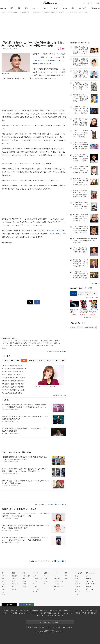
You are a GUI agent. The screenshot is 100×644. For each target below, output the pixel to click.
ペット (46, 584)
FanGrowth (35, 610)
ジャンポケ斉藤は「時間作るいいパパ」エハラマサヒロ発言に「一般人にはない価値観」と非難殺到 (32, 341)
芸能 (27, 8)
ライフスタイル (59, 581)
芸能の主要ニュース (59, 395)
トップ (5, 361)
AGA (47, 616)
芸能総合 (15, 576)
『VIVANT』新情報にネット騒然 (13, 390)
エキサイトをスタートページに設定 (50, 622)
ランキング (82, 8)
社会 (3, 576)
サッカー (25, 581)
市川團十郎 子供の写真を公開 (12, 365)
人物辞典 (88, 586)
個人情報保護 (56, 627)
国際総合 (4, 589)
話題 (66, 579)
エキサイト (96, 3)
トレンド (45, 8)
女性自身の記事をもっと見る (57, 351)
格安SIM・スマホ (92, 610)
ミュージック (88, 293)
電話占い (83, 610)
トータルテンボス (53, 230)
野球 (24, 579)
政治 (3, 581)
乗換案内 (78, 613)
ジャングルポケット (42, 60)
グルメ (35, 586)
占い (55, 613)
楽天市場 (80, 327)
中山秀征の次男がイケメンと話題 (13, 378)
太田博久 (38, 164)
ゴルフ (24, 584)
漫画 (73, 8)
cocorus (37, 613)
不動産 (84, 613)
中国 (3, 592)
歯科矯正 (90, 613)
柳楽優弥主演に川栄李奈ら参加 (12, 372)
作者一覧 (88, 579)
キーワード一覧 (90, 584)
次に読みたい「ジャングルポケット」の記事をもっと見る (48, 561)
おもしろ (55, 8)
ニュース (3, 8)
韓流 (13, 586)
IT (34, 584)
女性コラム (57, 579)
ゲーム (35, 581)
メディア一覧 (89, 581)
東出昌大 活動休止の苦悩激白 (12, 393)
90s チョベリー (59, 586)
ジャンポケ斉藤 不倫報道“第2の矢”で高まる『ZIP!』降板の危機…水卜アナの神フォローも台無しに (32, 343)
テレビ (95, 293)
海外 (19, 8)
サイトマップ (89, 589)
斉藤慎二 (54, 60)
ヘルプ (88, 592)
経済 (3, 579)
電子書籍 (60, 616)
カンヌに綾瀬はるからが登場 (12, 375)
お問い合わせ (70, 627)
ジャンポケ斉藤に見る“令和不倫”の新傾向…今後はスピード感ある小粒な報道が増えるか (28, 345)
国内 (12, 8)
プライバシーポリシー (45, 627)
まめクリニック (44, 610)
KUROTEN (14, 610)
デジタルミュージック (81, 293)
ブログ (77, 610)
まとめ (3, 584)
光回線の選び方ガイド (25, 610)
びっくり (46, 576)
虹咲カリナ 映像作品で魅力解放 (13, 381)
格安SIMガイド (8, 613)
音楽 (13, 581)
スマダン (57, 576)
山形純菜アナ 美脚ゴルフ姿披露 (13, 387)
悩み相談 (43, 613)
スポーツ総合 (26, 576)
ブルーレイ (73, 293)
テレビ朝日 (40, 125)
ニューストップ (87, 3)
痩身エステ (53, 616)
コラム (65, 8)
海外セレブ (15, 584)
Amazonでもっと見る (90, 317)
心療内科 (65, 610)
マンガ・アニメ (37, 579)
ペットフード (41, 616)
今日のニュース (95, 8)
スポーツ (35, 8)
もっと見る (94, 284)
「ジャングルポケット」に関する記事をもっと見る (50, 504)
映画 (13, 579)
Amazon (73, 327)
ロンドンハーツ (27, 125)
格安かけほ (22, 613)
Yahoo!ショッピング (90, 327)
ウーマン (60, 613)
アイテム (72, 610)
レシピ (66, 613)
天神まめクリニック (56, 610)
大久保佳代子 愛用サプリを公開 (13, 384)
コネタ (46, 579)
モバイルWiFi (30, 613)
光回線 (15, 613)
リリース (88, 576)
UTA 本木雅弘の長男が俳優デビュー (14, 369)
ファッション (37, 589)
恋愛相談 (50, 613)
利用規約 (35, 627)
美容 (95, 613)
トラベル (57, 584)
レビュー (36, 576)
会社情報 (28, 627)
